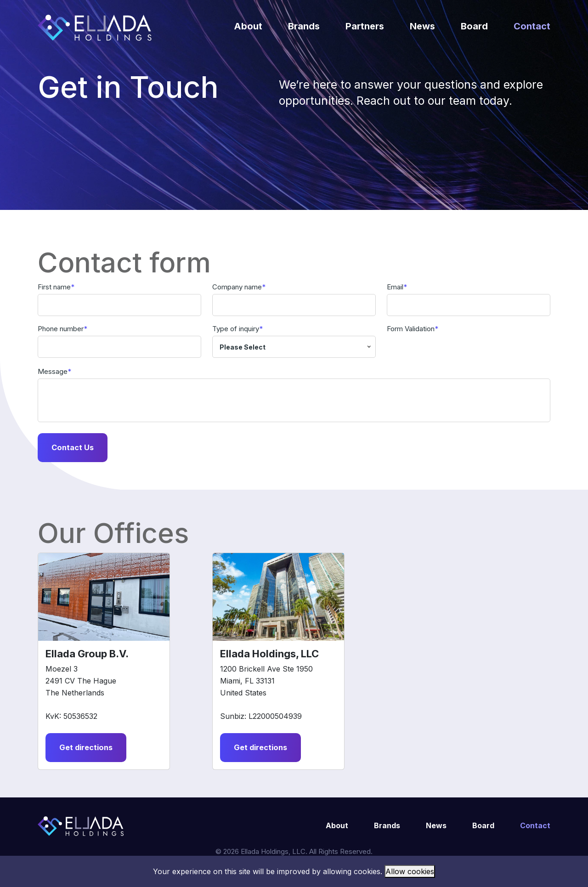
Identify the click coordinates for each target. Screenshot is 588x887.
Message (53, 371)
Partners (365, 26)
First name (54, 287)
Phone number (61, 329)
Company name (237, 287)
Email (395, 287)
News (422, 26)
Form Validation (411, 329)
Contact (532, 26)
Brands (304, 26)
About (248, 26)
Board (474, 26)
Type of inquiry (236, 329)
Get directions (88, 749)
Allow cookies (410, 871)
